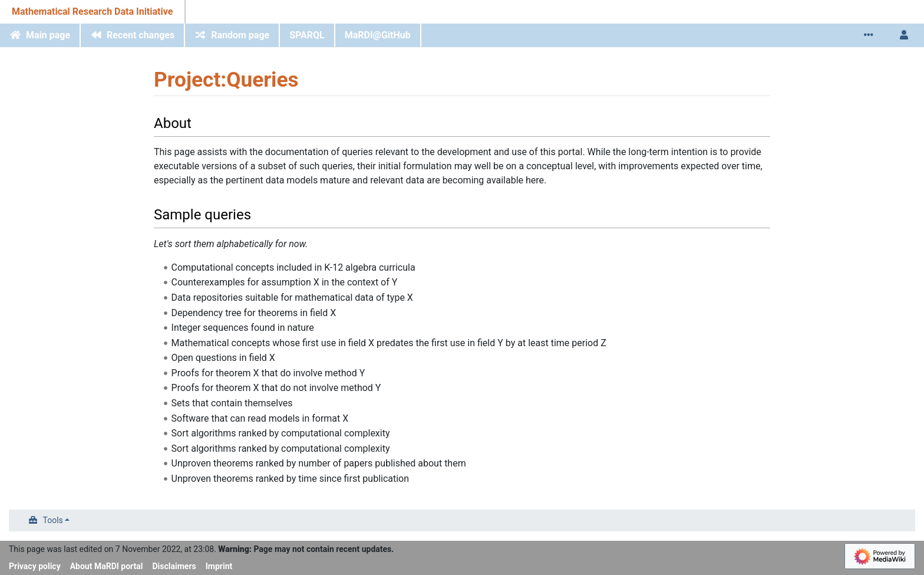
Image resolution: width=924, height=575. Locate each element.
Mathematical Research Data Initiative (92, 11)
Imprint (219, 566)
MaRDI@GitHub (378, 35)
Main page (48, 35)
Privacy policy (35, 566)
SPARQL (307, 35)
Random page (240, 35)
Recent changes (141, 35)
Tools (53, 520)
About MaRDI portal (107, 566)
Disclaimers (174, 566)
